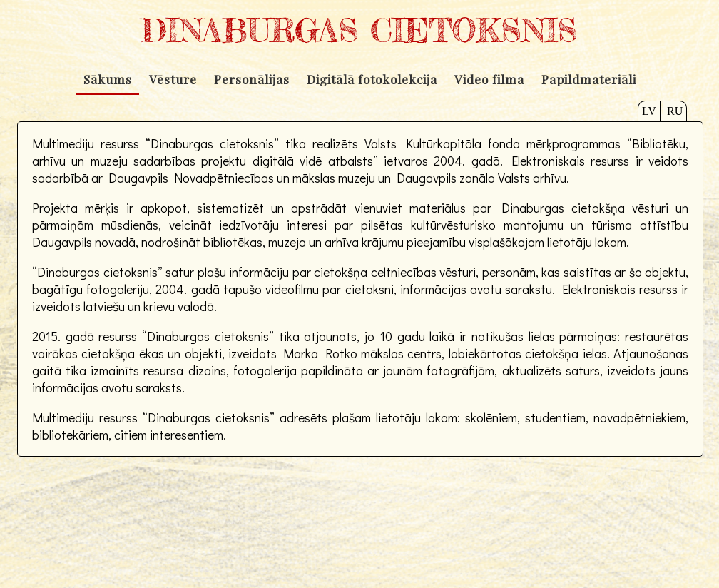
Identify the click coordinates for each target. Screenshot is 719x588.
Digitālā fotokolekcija (372, 79)
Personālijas (252, 79)
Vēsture (173, 79)
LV (649, 111)
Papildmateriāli (589, 79)
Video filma (489, 79)
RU (675, 111)
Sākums (108, 79)
